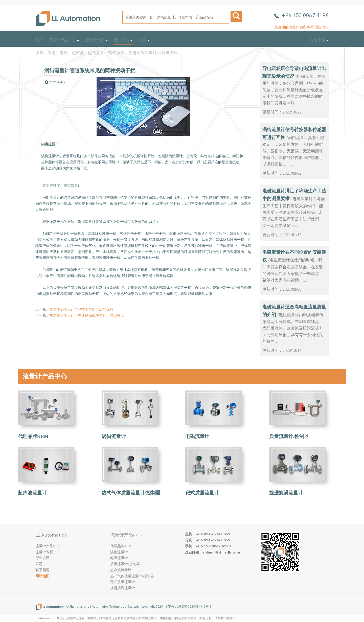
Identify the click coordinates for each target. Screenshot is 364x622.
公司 (144, 40)
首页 (39, 40)
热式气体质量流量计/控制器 (131, 493)
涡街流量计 (114, 436)
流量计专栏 (96, 40)
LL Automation (51, 535)
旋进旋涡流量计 (286, 493)
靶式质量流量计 (202, 493)
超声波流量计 (32, 493)
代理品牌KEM (33, 436)
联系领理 (319, 40)
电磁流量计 (197, 436)
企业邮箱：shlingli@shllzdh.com (213, 552)
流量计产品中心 (64, 40)
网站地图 (42, 576)
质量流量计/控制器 (289, 436)
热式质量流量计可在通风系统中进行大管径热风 (87, 316)
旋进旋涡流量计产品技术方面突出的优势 (81, 309)
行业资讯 (123, 40)
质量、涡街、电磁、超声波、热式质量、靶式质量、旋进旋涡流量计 (96, 53)
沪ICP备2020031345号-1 (194, 607)
